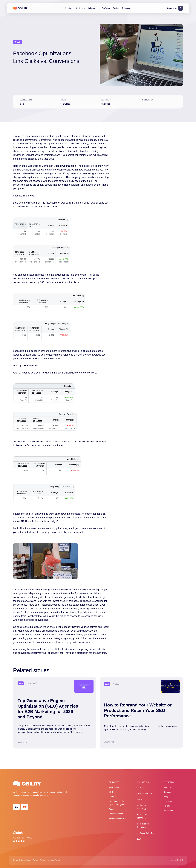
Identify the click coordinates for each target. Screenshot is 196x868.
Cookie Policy (54, 860)
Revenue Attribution (117, 818)
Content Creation (116, 814)
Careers (167, 792)
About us (68, 8)
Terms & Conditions (21, 860)
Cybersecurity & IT (144, 793)
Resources (127, 8)
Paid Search (114, 787)
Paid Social (114, 797)
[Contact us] (176, 8)
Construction (142, 787)
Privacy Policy (39, 860)
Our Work (106, 8)
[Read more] (55, 713)
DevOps (140, 799)
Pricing (116, 8)
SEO (111, 792)
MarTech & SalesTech (146, 833)
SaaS (139, 839)
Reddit (112, 809)
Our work (168, 801)
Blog (166, 797)
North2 (180, 860)
